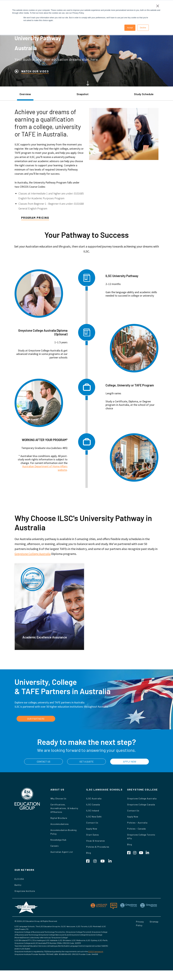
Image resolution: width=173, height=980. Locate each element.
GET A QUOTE (87, 761)
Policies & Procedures (98, 847)
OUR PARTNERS (36, 719)
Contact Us (92, 823)
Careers (55, 846)
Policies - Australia (137, 823)
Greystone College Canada (141, 804)
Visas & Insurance (95, 841)
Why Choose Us (58, 798)
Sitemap (154, 922)
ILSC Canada (93, 804)
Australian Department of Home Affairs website (45, 468)
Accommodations (60, 824)
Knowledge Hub (58, 840)
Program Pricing (35, 218)
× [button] (158, 6)
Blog (89, 853)
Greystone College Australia (33, 554)
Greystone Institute (25, 891)
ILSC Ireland (93, 811)
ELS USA (19, 879)
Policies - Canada (136, 829)
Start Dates (92, 835)
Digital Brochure (59, 818)
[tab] (25, 96)
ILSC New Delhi (94, 817)
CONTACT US (44, 761)
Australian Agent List (62, 852)
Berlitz (18, 885)
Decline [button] (143, 28)
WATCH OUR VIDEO (35, 71)
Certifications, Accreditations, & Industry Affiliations (64, 808)
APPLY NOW (130, 761)
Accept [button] (130, 28)
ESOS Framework (96, 951)
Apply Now (92, 829)
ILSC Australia (94, 798)
